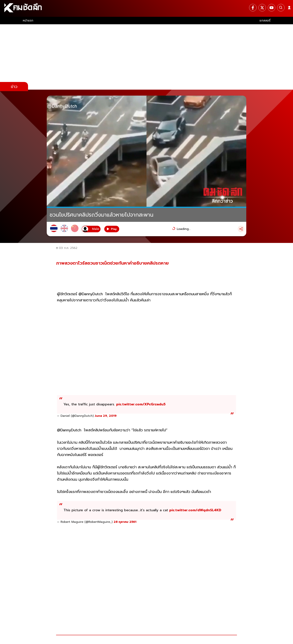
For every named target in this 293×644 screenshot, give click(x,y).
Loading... (184, 229)
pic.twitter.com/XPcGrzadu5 (141, 404)
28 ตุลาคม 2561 (125, 522)
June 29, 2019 (106, 416)
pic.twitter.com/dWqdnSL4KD (195, 510)
